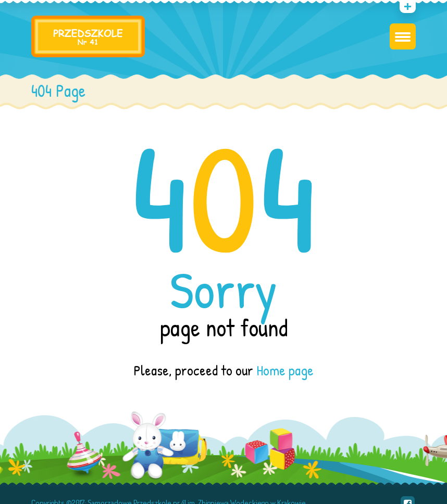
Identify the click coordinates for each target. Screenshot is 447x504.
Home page (285, 370)
